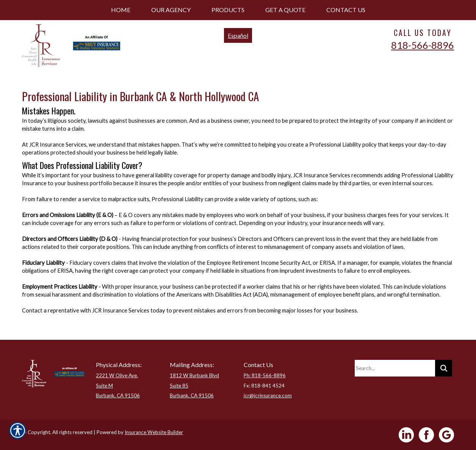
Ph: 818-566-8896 (265, 375)
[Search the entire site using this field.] (395, 368)
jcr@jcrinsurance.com (268, 395)
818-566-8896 (423, 45)
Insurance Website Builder (154, 432)
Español (238, 35)
